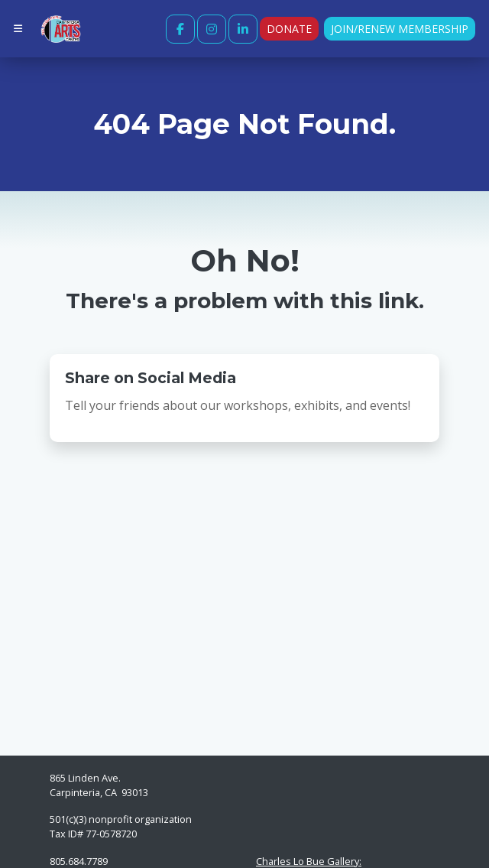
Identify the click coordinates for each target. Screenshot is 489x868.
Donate (289, 29)
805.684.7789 (79, 861)
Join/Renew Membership (400, 29)
